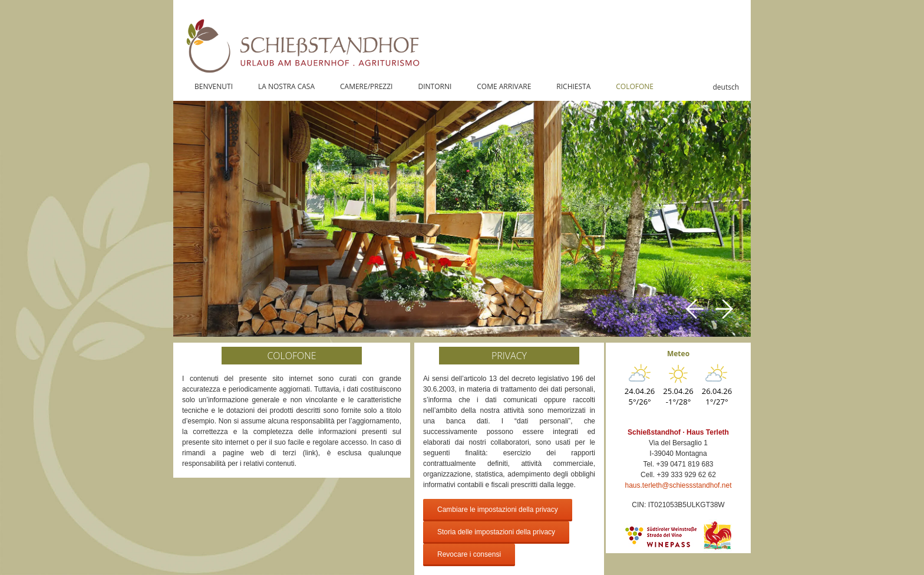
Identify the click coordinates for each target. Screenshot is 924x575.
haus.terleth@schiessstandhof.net (679, 485)
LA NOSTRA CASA (286, 86)
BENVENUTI (214, 86)
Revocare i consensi (469, 554)
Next (724, 309)
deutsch (726, 87)
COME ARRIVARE (504, 86)
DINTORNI (435, 86)
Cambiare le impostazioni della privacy (498, 510)
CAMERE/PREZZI (366, 86)
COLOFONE (635, 86)
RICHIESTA (573, 86)
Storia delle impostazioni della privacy (496, 532)
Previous (695, 309)
